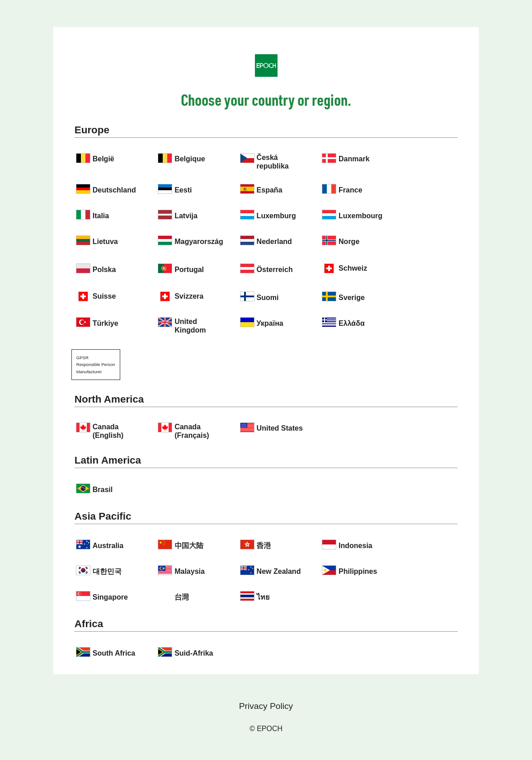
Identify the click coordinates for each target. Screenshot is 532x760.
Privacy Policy (266, 706)
